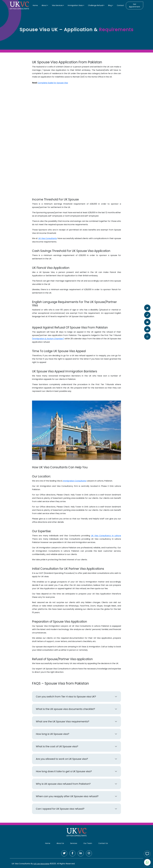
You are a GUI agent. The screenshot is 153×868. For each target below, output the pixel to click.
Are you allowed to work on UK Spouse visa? (62, 759)
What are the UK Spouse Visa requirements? (63, 721)
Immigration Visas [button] (75, 5)
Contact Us (103, 843)
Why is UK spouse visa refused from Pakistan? (63, 784)
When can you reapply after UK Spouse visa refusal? (67, 796)
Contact (120, 5)
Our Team (88, 843)
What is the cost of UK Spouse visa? (57, 746)
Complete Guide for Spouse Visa (53, 83)
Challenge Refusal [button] (96, 5)
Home (35, 5)
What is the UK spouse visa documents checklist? (65, 709)
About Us (60, 843)
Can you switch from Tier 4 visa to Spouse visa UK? (66, 697)
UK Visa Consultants (48, 238)
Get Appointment (135, 5)
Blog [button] (110, 5)
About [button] (44, 5)
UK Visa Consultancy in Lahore (106, 536)
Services (74, 843)
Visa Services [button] (57, 5)
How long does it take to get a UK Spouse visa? (64, 771)
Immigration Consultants (75, 481)
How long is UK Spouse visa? (53, 734)
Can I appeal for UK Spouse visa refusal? (60, 809)
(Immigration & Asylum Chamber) (48, 339)
